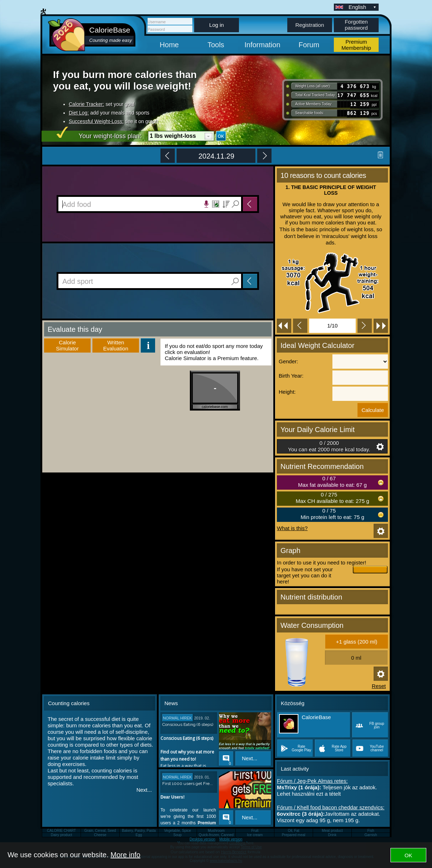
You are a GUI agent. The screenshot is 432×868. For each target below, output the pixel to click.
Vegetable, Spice (177, 831)
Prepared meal (294, 835)
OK (408, 855)
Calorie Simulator (67, 345)
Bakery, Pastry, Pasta (139, 831)
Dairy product (61, 835)
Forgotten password (356, 25)
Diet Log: (79, 113)
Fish (371, 831)
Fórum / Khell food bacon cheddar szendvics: (331, 807)
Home (169, 45)
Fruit (255, 831)
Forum (309, 45)
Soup (177, 835)
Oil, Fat (293, 831)
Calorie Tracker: (87, 104)
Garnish (371, 835)
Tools (216, 45)
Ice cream (255, 835)
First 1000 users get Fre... (188, 784)
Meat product (332, 831)
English (363, 7)
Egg (139, 835)
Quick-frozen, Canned (216, 835)
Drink (332, 835)
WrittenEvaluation (116, 345)
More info (126, 855)
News (171, 703)
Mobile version (231, 839)
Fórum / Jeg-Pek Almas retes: (312, 781)
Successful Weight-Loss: (96, 121)
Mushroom (216, 831)
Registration (309, 25)
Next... (144, 790)
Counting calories (69, 703)
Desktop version (202, 839)
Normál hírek (177, 718)
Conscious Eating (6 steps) (188, 724)
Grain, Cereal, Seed (100, 831)
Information (262, 45)
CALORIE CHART (61, 831)
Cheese (100, 835)
